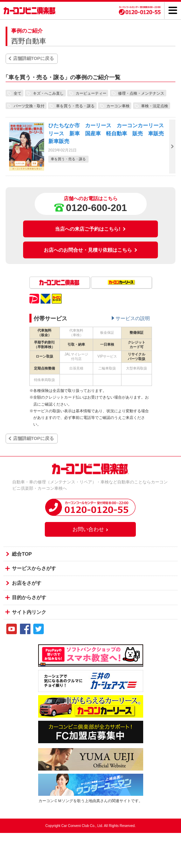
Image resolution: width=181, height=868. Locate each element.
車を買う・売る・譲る (75, 106)
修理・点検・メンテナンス (141, 93)
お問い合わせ (91, 529)
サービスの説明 (133, 318)
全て (18, 93)
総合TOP (22, 554)
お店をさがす (27, 583)
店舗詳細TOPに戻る (34, 58)
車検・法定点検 (155, 106)
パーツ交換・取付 (29, 106)
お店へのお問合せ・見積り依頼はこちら (91, 250)
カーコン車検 (118, 106)
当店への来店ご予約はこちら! (90, 229)
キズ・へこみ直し (48, 93)
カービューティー (91, 93)
